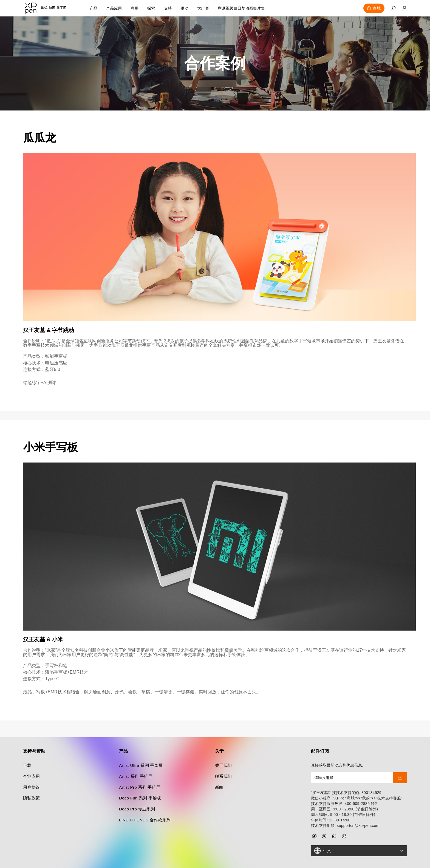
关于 (220, 734)
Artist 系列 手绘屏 (136, 760)
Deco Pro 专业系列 (137, 792)
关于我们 (223, 749)
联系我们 (223, 760)
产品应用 (114, 8)
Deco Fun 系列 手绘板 (140, 782)
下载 (27, 749)
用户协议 (31, 771)
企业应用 (31, 760)
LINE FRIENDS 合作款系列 (145, 803)
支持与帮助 (34, 734)
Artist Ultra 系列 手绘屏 (141, 749)
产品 (94, 8)
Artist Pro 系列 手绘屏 (140, 771)
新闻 (219, 771)
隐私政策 (31, 782)
